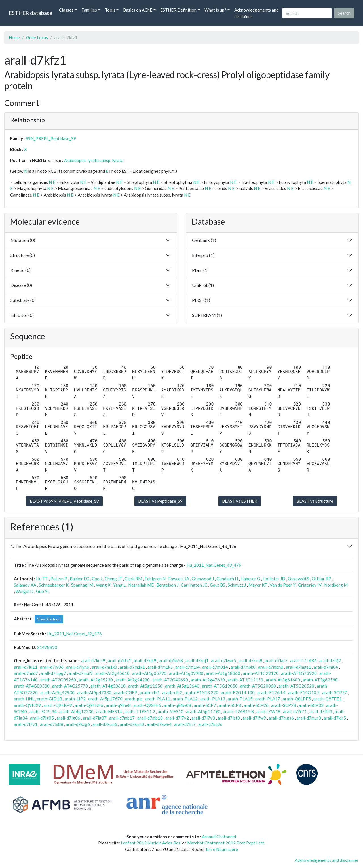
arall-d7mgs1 (298, 667)
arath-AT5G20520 (296, 686)
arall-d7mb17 (122, 718)
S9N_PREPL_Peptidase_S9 (51, 138)
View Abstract (49, 619)
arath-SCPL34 (43, 711)
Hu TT (42, 579)
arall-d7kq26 (210, 724)
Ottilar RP (321, 579)
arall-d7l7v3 (203, 718)
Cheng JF (113, 579)
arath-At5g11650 (145, 686)
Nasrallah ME (141, 585)
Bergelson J (167, 585)
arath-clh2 (172, 692)
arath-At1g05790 (149, 673)
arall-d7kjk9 (145, 660)
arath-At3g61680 (283, 680)
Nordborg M (336, 585)
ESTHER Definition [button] (178, 10)
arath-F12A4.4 (271, 692)
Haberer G (250, 579)
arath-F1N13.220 (201, 692)
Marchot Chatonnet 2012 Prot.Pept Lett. (226, 843)
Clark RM (133, 579)
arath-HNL (24, 699)
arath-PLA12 (185, 699)
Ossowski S (298, 579)
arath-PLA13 (213, 699)
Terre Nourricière (221, 849)
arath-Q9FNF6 (89, 705)
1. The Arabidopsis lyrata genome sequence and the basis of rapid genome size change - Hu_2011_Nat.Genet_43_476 (123, 546)
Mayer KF (258, 585)
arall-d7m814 (215, 667)
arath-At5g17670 (105, 699)
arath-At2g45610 (112, 673)
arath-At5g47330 (94, 692)
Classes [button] (66, 10)
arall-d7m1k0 (105, 667)
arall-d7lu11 (26, 667)
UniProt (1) (203, 285)
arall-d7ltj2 (330, 660)
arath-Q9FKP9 (58, 705)
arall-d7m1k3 (160, 667)
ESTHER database (30, 13)
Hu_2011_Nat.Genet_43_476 (214, 565)
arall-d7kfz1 (119, 660)
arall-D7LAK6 (303, 660)
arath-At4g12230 (76, 711)
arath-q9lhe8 (118, 705)
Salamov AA (25, 585)
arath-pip (134, 699)
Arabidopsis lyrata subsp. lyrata (94, 160)
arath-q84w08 (177, 705)
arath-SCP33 (311, 705)
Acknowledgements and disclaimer (256, 13)
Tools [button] (110, 10)
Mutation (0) (23, 240)
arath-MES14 (109, 711)
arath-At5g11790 (203, 711)
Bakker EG (80, 579)
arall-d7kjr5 (335, 718)
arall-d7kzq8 (250, 660)
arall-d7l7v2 (177, 718)
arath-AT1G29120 (261, 673)
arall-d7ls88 (52, 724)
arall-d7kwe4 (159, 724)
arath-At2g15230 (96, 680)
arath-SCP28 (284, 705)
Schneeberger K (54, 585)
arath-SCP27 (335, 692)
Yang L (119, 585)
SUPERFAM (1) (207, 315)
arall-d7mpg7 (53, 673)
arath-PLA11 (158, 699)
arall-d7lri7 (185, 724)
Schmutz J (237, 585)
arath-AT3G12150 (245, 680)
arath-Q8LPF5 (297, 699)
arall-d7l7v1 (26, 724)
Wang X (103, 585)
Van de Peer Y (283, 585)
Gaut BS (218, 585)
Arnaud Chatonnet (219, 837)
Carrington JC (194, 585)
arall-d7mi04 (326, 667)
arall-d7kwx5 (223, 660)
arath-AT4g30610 (108, 686)
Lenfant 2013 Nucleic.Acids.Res (151, 843)
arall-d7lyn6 (78, 667)
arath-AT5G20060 (258, 686)
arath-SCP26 (256, 705)
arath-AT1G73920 (299, 673)
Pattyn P (59, 579)
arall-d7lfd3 (321, 711)
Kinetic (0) (21, 270)
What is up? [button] (215, 10)
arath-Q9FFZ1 (328, 699)
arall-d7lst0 (229, 718)
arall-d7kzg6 (78, 724)
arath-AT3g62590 (320, 680)
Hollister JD (274, 579)
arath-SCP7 (205, 705)
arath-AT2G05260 (58, 680)
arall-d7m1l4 (187, 667)
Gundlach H (227, 579)
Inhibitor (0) (22, 315)
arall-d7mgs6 (281, 718)
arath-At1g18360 (223, 673)
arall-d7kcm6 (105, 724)
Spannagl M (82, 585)
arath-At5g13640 (182, 686)
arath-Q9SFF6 (147, 705)
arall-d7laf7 (276, 660)
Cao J (97, 579)
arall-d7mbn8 (271, 667)
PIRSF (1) (201, 300)
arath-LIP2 (75, 699)
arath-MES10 (171, 711)
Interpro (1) (203, 255)
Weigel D (25, 591)
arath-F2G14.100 (238, 692)
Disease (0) (21, 285)
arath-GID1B (49, 699)
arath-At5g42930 (57, 692)
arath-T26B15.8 (238, 711)
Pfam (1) (200, 270)
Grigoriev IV (310, 585)
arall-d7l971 (295, 711)
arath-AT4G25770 (70, 686)
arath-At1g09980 (186, 673)
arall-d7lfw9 (254, 718)
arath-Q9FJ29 (27, 705)
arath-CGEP (126, 692)
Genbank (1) (204, 240)
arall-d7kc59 (93, 660)
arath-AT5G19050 (220, 686)
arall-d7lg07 (95, 718)
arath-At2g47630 (208, 680)
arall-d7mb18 (150, 718)
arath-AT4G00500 (32, 686)
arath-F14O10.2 (304, 692)
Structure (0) (23, 255)
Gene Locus (37, 37)
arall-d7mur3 (309, 718)
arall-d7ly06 (52, 667)
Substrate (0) (23, 300)
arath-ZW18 (268, 711)
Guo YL (43, 591)
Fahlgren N (155, 579)
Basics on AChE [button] (138, 10)
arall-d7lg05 (42, 718)
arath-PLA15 (240, 699)
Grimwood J (203, 579)
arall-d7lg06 (68, 718)
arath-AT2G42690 (170, 680)
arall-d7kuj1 (197, 660)
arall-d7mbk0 (243, 667)
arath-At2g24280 (133, 680)
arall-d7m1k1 (132, 667)
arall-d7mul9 (81, 673)
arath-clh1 (150, 692)
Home (14, 37)
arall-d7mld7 (26, 673)
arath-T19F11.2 (140, 711)
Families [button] (89, 10)
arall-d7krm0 (132, 724)
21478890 (47, 647)
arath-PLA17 (268, 699)
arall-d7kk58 (171, 660)
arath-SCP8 (230, 705)
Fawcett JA (179, 579)
